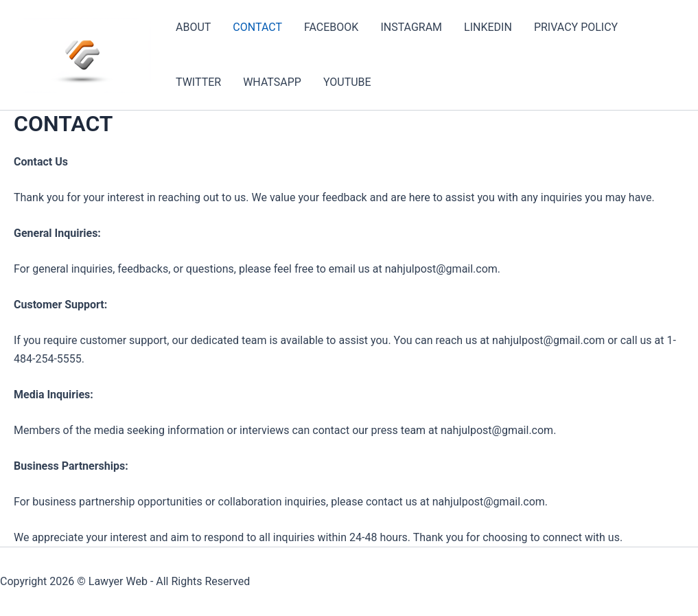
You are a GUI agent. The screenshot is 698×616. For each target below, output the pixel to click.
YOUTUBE (347, 82)
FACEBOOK (331, 27)
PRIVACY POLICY (576, 27)
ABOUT (193, 27)
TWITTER (198, 82)
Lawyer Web (118, 581)
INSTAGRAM (411, 27)
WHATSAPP (272, 82)
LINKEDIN (488, 27)
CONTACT (257, 27)
